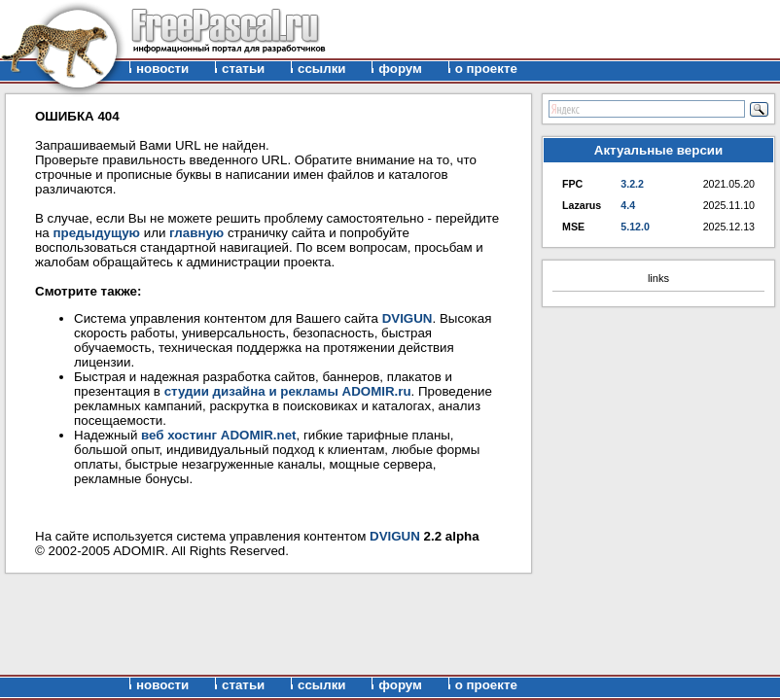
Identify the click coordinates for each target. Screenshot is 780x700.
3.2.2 (632, 184)
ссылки (322, 69)
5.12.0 (635, 227)
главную (196, 233)
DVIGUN (408, 318)
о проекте (486, 69)
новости (162, 69)
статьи (243, 69)
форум (400, 69)
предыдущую (96, 233)
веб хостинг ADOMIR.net (218, 435)
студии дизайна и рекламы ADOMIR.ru (288, 391)
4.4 (628, 205)
